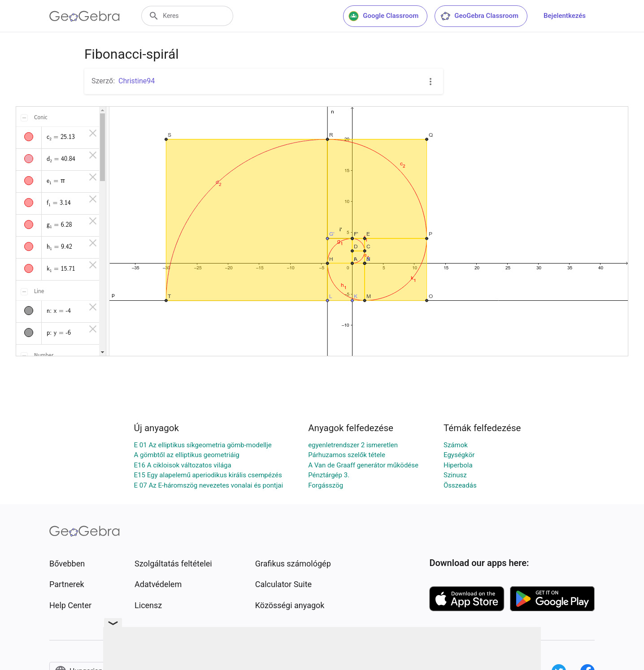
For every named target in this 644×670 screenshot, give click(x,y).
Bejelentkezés (565, 16)
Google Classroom (383, 16)
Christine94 (137, 81)
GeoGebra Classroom (479, 16)
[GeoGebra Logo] (85, 16)
